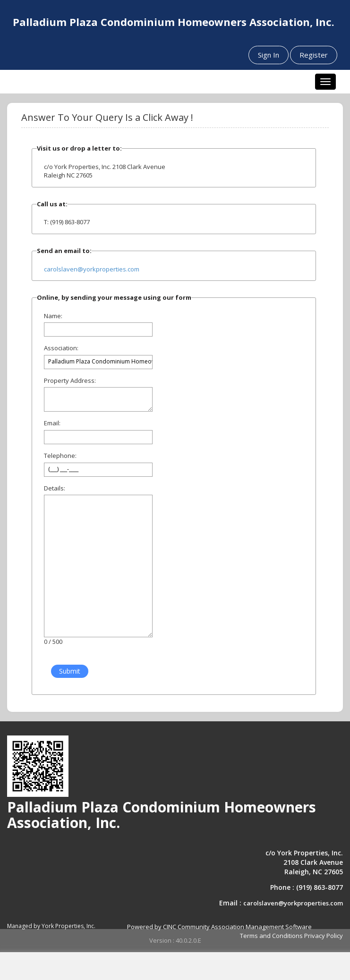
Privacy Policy (324, 936)
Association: (61, 348)
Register (314, 55)
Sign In (269, 55)
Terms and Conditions (271, 936)
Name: (53, 316)
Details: (55, 488)
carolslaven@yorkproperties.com (92, 269)
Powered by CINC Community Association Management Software (219, 927)
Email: (52, 423)
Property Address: (70, 380)
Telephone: (60, 456)
